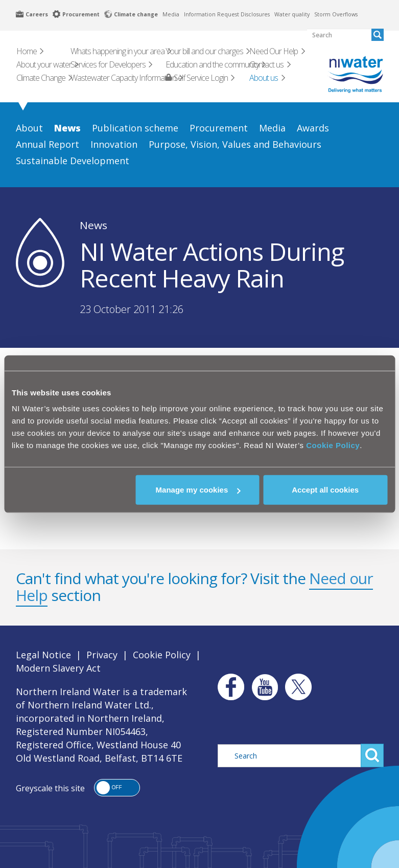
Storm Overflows (336, 14)
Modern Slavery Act (58, 668)
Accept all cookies (325, 490)
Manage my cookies (198, 490)
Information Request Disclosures (227, 14)
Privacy (102, 655)
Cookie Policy (333, 445)
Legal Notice (43, 655)
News (93, 225)
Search (372, 755)
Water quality (292, 14)
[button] (117, 788)
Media (171, 14)
